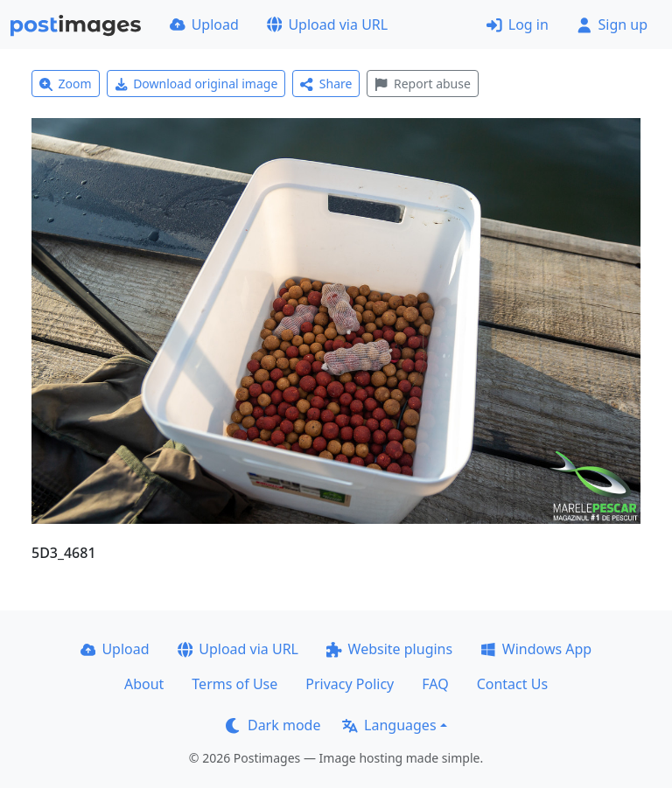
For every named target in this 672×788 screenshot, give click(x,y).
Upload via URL (327, 24)
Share (326, 84)
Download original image (196, 84)
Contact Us (512, 684)
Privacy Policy (350, 684)
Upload (204, 24)
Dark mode (273, 725)
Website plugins (389, 649)
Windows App (536, 649)
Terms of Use (234, 684)
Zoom (66, 84)
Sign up (612, 24)
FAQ (435, 684)
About (144, 684)
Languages (389, 725)
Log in (518, 24)
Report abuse (422, 84)
